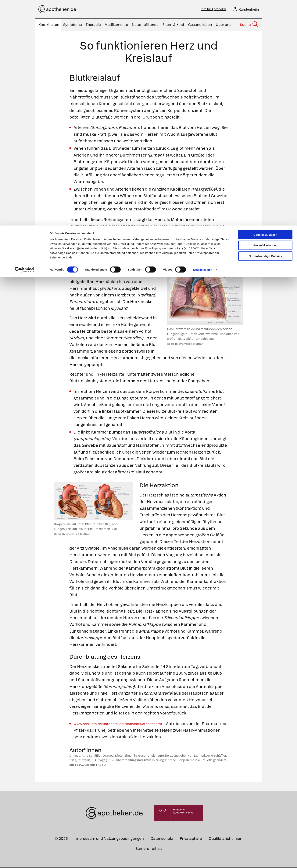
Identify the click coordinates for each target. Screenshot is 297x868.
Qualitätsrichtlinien (225, 840)
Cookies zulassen (265, 9)
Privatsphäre (191, 840)
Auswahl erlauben (265, 20)
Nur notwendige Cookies (265, 31)
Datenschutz (162, 840)
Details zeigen (203, 44)
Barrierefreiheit (149, 850)
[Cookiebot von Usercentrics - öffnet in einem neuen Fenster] (25, 44)
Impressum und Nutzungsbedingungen (109, 840)
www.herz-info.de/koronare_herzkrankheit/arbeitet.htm (128, 725)
